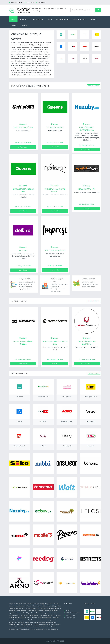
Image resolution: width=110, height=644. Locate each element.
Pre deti (14, 25)
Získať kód (55, 147)
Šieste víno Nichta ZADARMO (87, 347)
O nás (68, 610)
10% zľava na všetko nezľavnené (55, 195)
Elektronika (24, 19)
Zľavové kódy (29, 2)
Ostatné (25, 25)
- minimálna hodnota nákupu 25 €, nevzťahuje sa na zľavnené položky (23, 256)
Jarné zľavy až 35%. (23, 131)
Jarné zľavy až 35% (23, 127)
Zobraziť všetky (94, 86)
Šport (50, 19)
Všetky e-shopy (94, 373)
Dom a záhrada (39, 19)
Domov (13, 19)
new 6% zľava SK (87, 189)
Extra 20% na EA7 (55, 127)
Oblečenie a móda (80, 19)
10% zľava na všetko (55, 250)
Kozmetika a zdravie (62, 19)
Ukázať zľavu (23, 147)
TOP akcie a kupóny (16, 2)
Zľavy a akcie (41, 2)
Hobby (94, 19)
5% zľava (23, 251)
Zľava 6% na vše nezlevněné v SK (87, 192)
